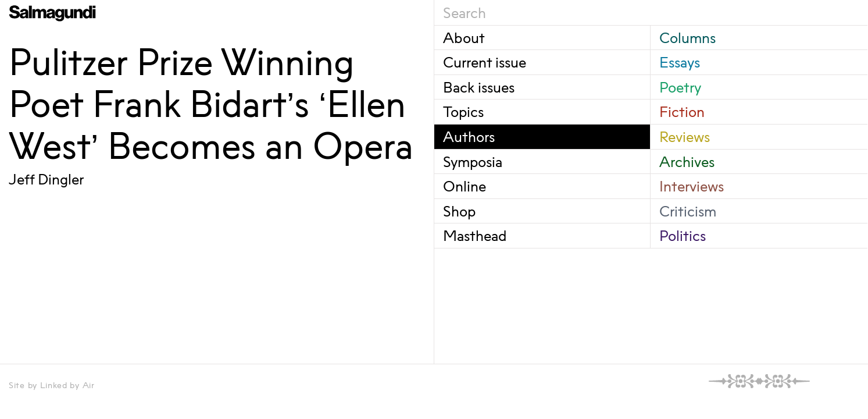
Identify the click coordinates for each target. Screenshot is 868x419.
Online (465, 186)
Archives (687, 161)
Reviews (685, 136)
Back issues (479, 87)
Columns (687, 38)
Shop (459, 211)
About (464, 38)
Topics (463, 111)
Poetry (680, 87)
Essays (680, 62)
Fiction (682, 111)
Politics (683, 235)
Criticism (688, 211)
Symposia (473, 161)
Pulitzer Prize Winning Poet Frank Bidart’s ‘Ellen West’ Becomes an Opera (211, 104)
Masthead (475, 235)
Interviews (692, 186)
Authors (469, 136)
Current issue (485, 62)
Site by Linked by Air (52, 385)
